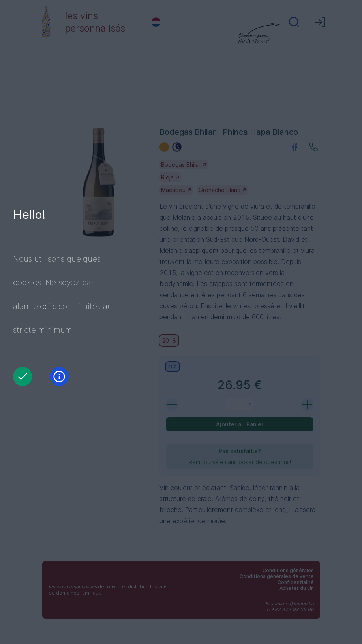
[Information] (59, 377)
